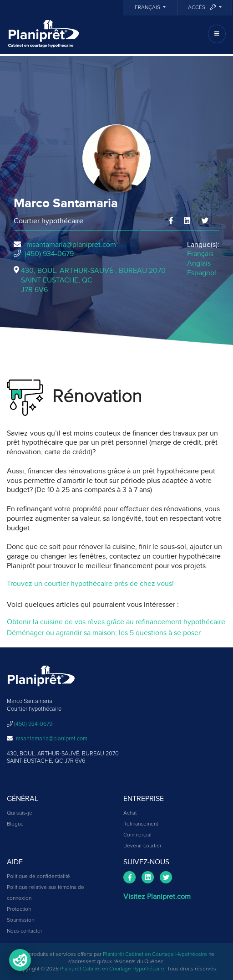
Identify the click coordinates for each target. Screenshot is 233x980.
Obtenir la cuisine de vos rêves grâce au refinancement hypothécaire (116, 622)
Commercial (137, 835)
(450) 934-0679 (49, 254)
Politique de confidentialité (38, 877)
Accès (203, 8)
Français (148, 8)
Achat (130, 813)
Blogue (15, 824)
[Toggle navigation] (217, 34)
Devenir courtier (142, 846)
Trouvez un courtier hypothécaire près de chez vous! (90, 584)
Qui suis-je (20, 813)
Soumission (20, 920)
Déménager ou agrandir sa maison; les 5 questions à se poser (104, 633)
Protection (19, 909)
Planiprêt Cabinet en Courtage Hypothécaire (155, 954)
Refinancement (141, 824)
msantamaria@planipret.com (71, 245)
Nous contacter (25, 931)
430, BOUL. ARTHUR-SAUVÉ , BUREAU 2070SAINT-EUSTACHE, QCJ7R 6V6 (93, 280)
